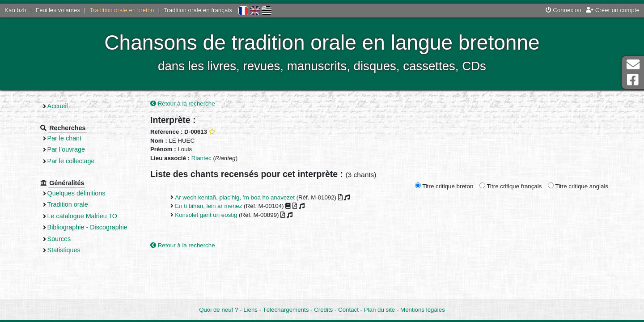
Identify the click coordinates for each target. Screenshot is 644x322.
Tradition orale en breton (122, 10)
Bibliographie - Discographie (87, 227)
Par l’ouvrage (66, 149)
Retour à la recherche (183, 104)
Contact (348, 310)
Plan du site (379, 310)
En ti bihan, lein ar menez (208, 206)
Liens (250, 310)
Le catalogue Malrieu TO (82, 216)
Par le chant (64, 138)
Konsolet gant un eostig (206, 215)
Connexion (563, 10)
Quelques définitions (76, 193)
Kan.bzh (15, 10)
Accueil (58, 106)
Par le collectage (71, 161)
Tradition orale (68, 204)
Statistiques (64, 250)
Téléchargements (286, 310)
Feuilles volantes (58, 10)
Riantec (201, 158)
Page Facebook (633, 80)
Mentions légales (423, 310)
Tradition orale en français (198, 10)
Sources (59, 239)
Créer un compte (613, 10)
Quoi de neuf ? (218, 310)
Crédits (323, 310)
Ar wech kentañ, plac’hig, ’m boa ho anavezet (235, 197)
